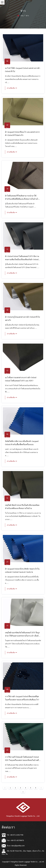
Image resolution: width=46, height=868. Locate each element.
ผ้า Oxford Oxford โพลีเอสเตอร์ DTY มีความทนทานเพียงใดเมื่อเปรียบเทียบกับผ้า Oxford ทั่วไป (22, 259)
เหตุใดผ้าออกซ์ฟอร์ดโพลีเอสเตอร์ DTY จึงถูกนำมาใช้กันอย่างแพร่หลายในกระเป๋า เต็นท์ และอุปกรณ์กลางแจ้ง (22, 636)
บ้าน (22, 16)
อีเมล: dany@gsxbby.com (13, 846)
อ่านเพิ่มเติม (12, 88)
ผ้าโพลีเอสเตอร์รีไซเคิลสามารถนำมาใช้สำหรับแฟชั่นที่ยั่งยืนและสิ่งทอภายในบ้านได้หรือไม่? (22, 199)
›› (23, 792)
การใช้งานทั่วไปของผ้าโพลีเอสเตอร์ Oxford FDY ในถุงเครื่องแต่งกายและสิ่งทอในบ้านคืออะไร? (22, 760)
